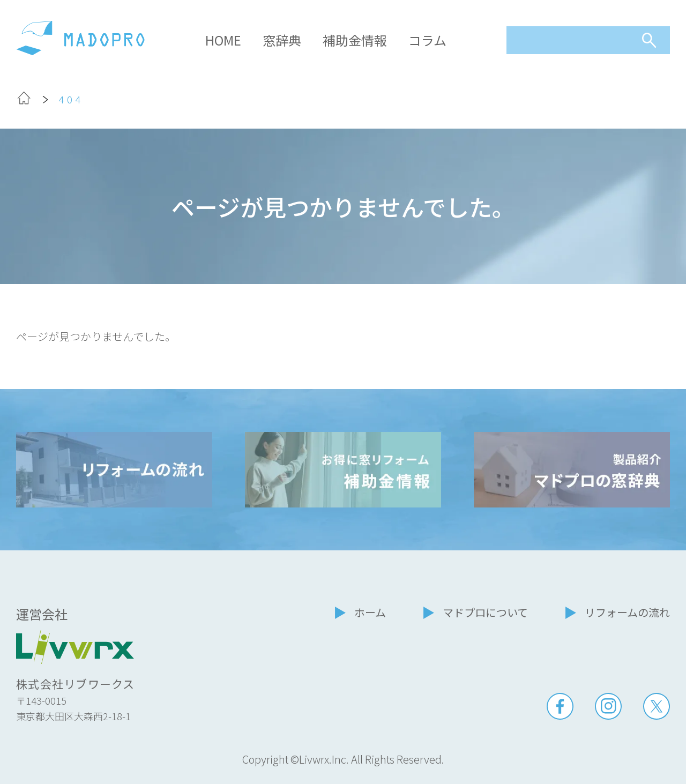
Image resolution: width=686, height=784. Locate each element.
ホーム (370, 612)
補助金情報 (355, 40)
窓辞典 (282, 40)
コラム (427, 40)
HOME (223, 40)
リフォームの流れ (627, 612)
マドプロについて (485, 612)
